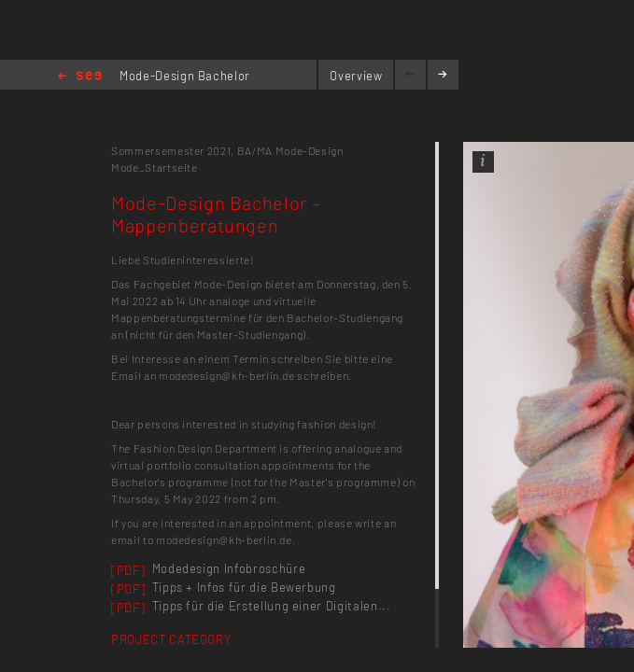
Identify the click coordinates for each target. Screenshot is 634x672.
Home (80, 77)
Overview (356, 76)
